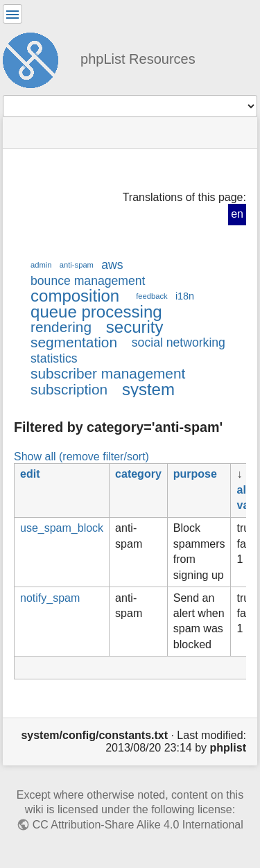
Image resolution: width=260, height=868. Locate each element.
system (148, 389)
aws (112, 265)
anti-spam (77, 265)
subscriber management (108, 373)
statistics (54, 358)
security (135, 327)
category (138, 474)
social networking (179, 342)
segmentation (74, 342)
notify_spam (50, 598)
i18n (185, 296)
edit (30, 474)
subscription (69, 389)
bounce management (88, 281)
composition (75, 296)
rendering (61, 327)
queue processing (96, 312)
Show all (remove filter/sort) (81, 456)
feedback (151, 296)
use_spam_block (62, 528)
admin (41, 265)
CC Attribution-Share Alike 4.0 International (138, 825)
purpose (195, 474)
